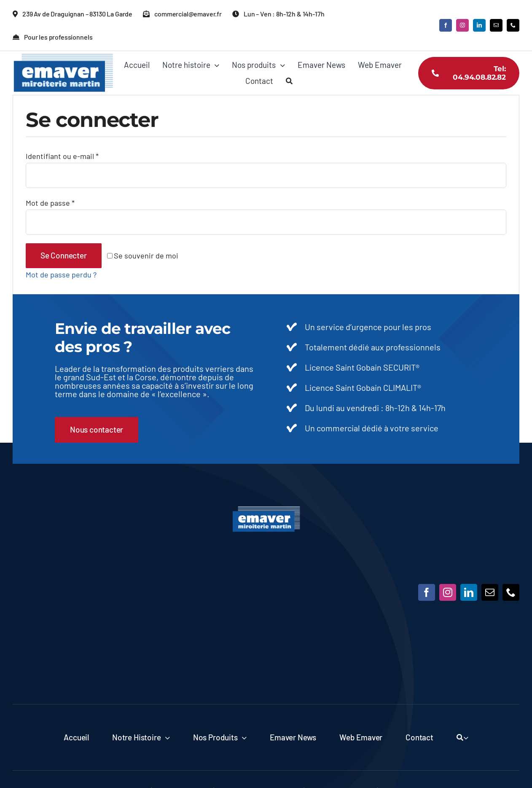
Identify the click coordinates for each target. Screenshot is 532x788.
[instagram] (462, 25)
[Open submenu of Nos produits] (242, 737)
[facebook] (446, 25)
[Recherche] (289, 81)
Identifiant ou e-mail (62, 156)
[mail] (496, 25)
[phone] (513, 25)
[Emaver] (266, 510)
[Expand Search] (466, 737)
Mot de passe (50, 203)
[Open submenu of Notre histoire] (165, 737)
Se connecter (64, 255)
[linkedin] (479, 25)
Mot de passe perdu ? (61, 274)
